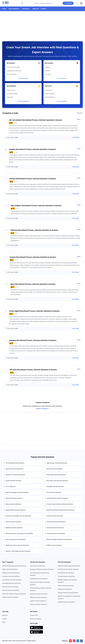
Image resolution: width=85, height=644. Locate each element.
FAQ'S (4, 622)
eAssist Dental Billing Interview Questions (14, 566)
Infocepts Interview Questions (11, 590)
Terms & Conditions (36, 619)
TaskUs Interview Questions (66, 586)
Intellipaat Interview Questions (67, 602)
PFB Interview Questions (65, 589)
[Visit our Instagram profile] (74, 641)
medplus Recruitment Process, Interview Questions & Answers (33, 149)
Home (4, 9)
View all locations (62, 78)
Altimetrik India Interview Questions (68, 593)
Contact (43, 9)
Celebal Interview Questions (10, 597)
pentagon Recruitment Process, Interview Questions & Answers (33, 340)
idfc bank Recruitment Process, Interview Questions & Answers (33, 370)
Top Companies (14, 9)
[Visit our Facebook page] (81, 641)
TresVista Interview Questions (66, 576)
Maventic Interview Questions (38, 597)
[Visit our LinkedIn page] (78, 641)
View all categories (62, 101)
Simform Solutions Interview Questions (69, 566)
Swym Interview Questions (38, 566)
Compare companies (43, 409)
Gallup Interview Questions (10, 569)
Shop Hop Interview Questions (39, 594)
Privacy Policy (34, 615)
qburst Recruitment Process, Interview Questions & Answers (33, 284)
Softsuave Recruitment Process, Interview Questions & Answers (34, 230)
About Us (36, 9)
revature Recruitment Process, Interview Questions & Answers (33, 257)
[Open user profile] (81, 3)
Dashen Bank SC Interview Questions (68, 569)
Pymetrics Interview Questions (11, 576)
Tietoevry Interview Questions (38, 604)
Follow (79, 119)
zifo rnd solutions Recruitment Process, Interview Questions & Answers (36, 120)
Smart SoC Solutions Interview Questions (14, 594)
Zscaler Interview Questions (38, 601)
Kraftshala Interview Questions (39, 579)
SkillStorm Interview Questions (11, 573)
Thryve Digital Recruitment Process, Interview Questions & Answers (34, 311)
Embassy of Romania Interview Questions (42, 569)
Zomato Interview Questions (10, 587)
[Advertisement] (42, 25)
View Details (76, 137)
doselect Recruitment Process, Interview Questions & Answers (33, 179)
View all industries (23, 78)
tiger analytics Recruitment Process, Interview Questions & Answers (36, 206)
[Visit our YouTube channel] (70, 641)
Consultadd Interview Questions (11, 583)
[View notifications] (77, 3)
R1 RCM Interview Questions (66, 573)
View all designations (23, 101)
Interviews (26, 9)
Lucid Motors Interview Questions (12, 580)
